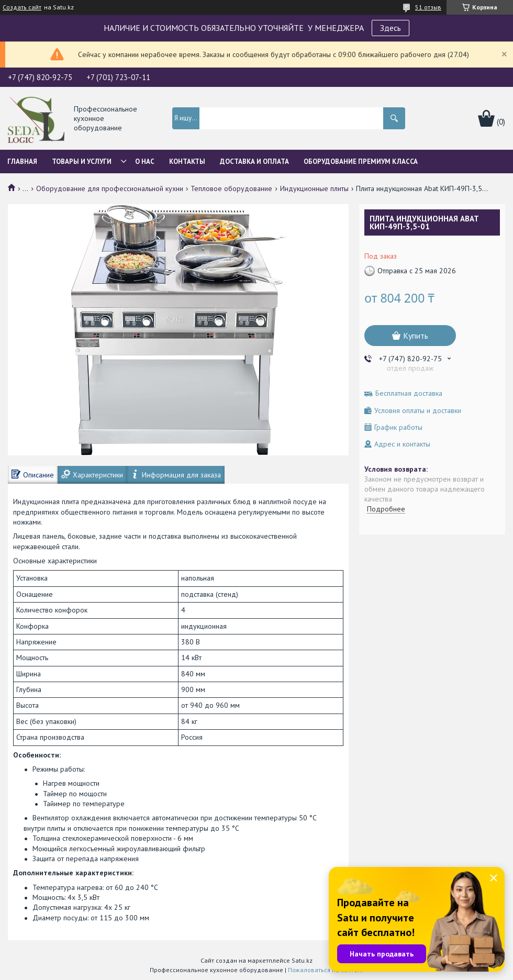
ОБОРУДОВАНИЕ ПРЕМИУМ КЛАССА (361, 162)
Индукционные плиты (314, 188)
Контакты (187, 162)
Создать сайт (22, 7)
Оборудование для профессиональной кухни (110, 188)
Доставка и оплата (254, 162)
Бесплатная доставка (409, 393)
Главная (22, 162)
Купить (416, 336)
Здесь (391, 28)
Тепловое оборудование (231, 188)
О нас (145, 162)
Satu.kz (302, 960)
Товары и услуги (82, 162)
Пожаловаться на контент (326, 970)
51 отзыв (428, 7)
